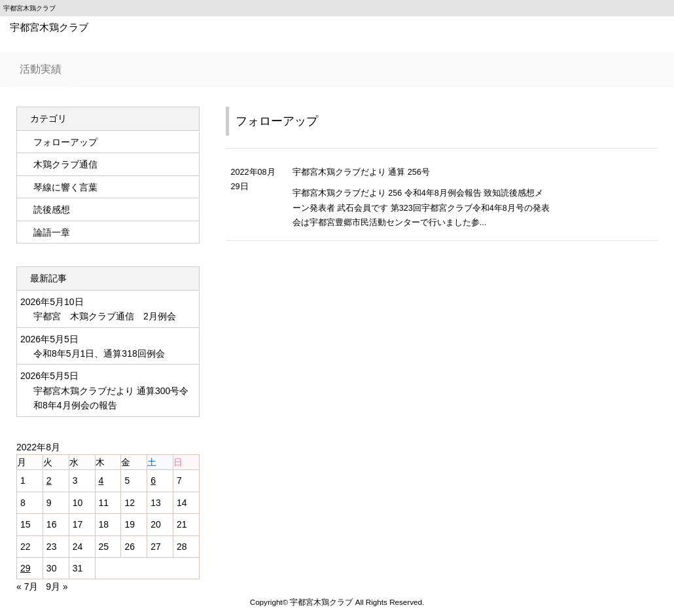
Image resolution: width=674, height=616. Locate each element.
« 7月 (27, 587)
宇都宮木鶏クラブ (49, 27)
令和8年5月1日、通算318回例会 (100, 353)
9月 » (57, 587)
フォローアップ (277, 121)
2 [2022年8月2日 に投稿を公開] (49, 480)
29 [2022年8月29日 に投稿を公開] (26, 568)
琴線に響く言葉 (65, 187)
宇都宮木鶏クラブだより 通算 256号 (361, 172)
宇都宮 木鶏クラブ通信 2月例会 (105, 316)
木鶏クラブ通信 (65, 164)
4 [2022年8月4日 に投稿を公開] (101, 480)
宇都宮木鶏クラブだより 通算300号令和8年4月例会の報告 (111, 398)
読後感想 (52, 209)
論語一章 (52, 232)
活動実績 (41, 69)
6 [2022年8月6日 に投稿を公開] (153, 480)
